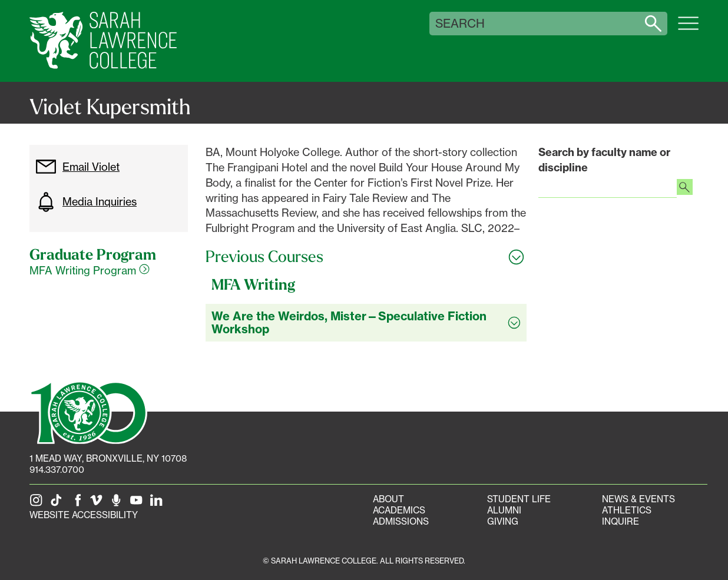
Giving (503, 521)
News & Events (638, 499)
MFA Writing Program (90, 270)
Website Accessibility (84, 515)
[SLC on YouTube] (138, 504)
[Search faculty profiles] (685, 188)
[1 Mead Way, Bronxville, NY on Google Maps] (108, 458)
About (388, 499)
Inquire (621, 521)
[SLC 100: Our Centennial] (88, 412)
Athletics (627, 510)
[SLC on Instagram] (38, 504)
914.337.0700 (57, 470)
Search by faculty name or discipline (604, 160)
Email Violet (77, 167)
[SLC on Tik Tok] (58, 504)
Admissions (401, 521)
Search (460, 24)
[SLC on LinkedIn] (158, 504)
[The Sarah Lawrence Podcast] (118, 504)
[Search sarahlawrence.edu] (653, 24)
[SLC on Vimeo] (98, 504)
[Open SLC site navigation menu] (688, 29)
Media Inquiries (86, 202)
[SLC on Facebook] (78, 504)
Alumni (504, 510)
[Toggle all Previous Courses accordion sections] (366, 257)
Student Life (519, 499)
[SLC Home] (103, 41)
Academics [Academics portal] (399, 510)
